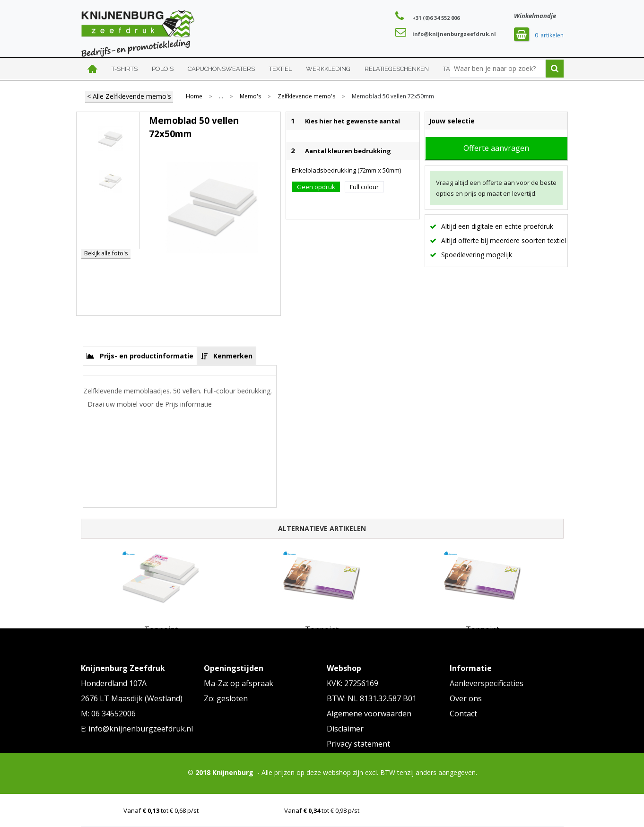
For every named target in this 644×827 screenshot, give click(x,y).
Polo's (163, 69)
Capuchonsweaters (221, 69)
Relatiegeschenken (397, 69)
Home (93, 69)
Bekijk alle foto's (106, 253)
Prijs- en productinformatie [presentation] (147, 356)
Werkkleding (328, 69)
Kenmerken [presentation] (233, 356)
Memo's (250, 96)
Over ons (466, 698)
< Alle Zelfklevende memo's (129, 96)
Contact (463, 714)
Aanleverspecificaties (487, 683)
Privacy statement (358, 744)
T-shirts (125, 69)
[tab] (140, 356)
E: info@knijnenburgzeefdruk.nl (137, 729)
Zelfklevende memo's (306, 96)
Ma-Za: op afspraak (239, 683)
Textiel (280, 69)
